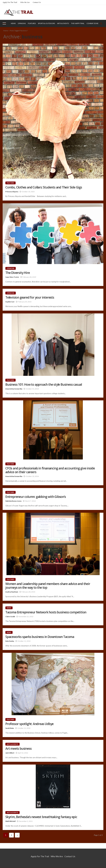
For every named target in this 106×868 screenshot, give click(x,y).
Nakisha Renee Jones (13, 501)
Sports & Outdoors (46, 23)
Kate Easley (10, 641)
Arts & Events (63, 23)
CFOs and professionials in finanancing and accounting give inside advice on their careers (50, 470)
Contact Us (37, 2)
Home (6, 31)
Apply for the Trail (10, 2)
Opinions (22, 23)
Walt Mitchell (10, 821)
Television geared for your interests (30, 297)
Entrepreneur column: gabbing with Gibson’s (36, 497)
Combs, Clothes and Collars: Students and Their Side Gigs (44, 187)
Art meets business (18, 749)
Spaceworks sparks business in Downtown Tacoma (40, 637)
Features (32, 23)
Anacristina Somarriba (14, 389)
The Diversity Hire (18, 273)
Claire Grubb (10, 617)
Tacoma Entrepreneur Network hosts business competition (46, 612)
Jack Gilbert (10, 753)
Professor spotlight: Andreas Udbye (29, 724)
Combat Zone (92, 23)
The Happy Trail (78, 23)
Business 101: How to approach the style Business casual (44, 384)
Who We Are (25, 2)
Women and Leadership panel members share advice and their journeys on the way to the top (48, 586)
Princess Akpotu (12, 192)
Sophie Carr (10, 302)
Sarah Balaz (10, 728)
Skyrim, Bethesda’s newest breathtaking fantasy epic (41, 817)
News (13, 23)
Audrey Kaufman (12, 592)
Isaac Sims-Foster (12, 277)
